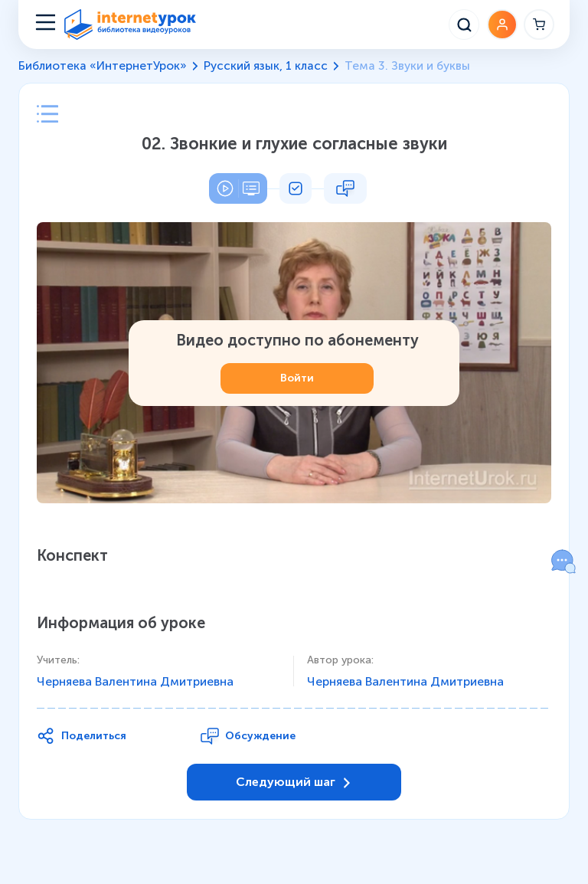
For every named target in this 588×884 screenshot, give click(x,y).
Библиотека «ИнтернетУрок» (103, 66)
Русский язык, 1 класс (266, 66)
